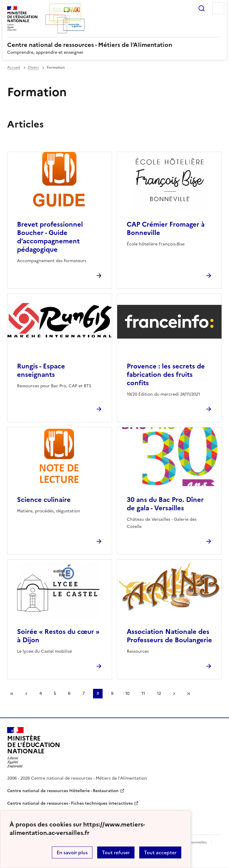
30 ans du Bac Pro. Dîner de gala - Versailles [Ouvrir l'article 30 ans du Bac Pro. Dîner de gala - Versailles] (165, 504)
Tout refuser (116, 852)
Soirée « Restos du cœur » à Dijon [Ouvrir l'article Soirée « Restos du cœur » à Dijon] (58, 636)
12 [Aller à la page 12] (159, 693)
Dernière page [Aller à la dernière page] (188, 694)
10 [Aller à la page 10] (127, 693)
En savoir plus (72, 852)
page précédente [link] (26, 694)
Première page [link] (12, 694)
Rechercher (202, 8)
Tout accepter (160, 852)
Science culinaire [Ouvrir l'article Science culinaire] (44, 500)
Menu (218, 8)
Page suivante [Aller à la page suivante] (174, 694)
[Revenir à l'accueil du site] (34, 747)
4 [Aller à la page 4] (41, 693)
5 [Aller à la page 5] (55, 693)
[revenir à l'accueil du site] (114, 45)
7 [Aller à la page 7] (83, 693)
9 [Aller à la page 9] (112, 693)
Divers (33, 67)
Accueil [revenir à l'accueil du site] (14, 67)
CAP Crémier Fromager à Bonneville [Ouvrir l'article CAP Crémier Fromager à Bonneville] (166, 229)
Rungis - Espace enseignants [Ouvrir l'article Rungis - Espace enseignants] (41, 370)
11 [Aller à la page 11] (143, 693)
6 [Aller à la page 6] (69, 693)
